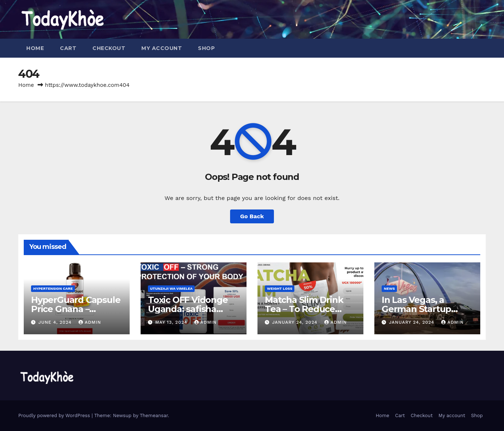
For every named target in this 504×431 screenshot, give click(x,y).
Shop (206, 48)
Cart (68, 48)
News (389, 288)
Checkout (109, 48)
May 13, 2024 (172, 322)
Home (35, 48)
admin (90, 322)
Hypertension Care (53, 288)
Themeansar (154, 415)
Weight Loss (280, 288)
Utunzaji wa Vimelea (171, 288)
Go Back (252, 216)
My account (162, 48)
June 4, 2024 (56, 322)
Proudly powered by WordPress (55, 415)
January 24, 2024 (296, 322)
